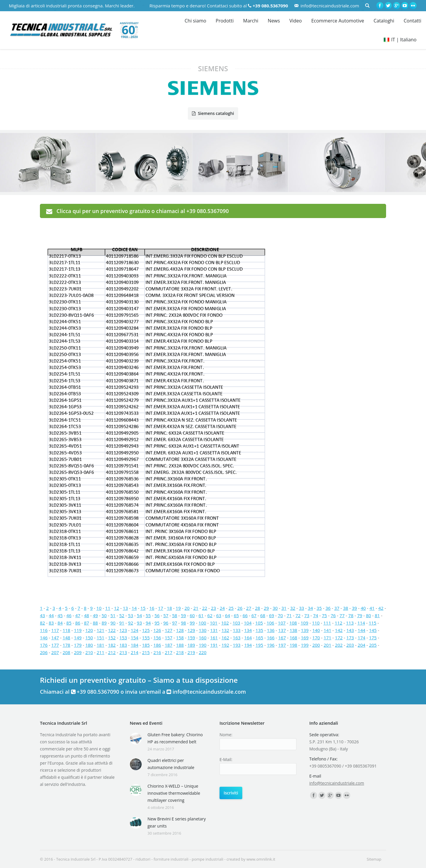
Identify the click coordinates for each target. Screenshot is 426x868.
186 (157, 645)
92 (131, 623)
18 (169, 608)
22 (205, 608)
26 (240, 608)
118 (67, 630)
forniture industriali (171, 859)
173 (350, 638)
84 (60, 623)
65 (236, 615)
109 (304, 623)
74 (316, 615)
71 (289, 615)
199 (305, 645)
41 (372, 608)
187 (169, 645)
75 (324, 615)
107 (282, 623)
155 (146, 638)
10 (99, 608)
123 (123, 630)
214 (135, 652)
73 (307, 615)
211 (101, 652)
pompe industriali (208, 859)
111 (327, 623)
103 (236, 623)
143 (350, 630)
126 (157, 630)
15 (143, 608)
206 (44, 652)
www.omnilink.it (261, 859)
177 (55, 645)
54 (139, 615)
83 (51, 623)
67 (254, 615)
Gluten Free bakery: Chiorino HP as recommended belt (175, 738)
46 (69, 615)
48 (87, 615)
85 (69, 623)
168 (293, 638)
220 (203, 652)
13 (125, 608)
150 (89, 638)
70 (280, 615)
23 (213, 608)
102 (225, 623)
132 (225, 630)
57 (166, 615)
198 (293, 645)
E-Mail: (226, 759)
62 (210, 615)
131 (214, 630)
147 (55, 638)
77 (342, 615)
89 (104, 623)
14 (134, 608)
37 (337, 608)
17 (160, 608)
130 (203, 630)
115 (372, 623)
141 (327, 630)
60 (192, 615)
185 (146, 645)
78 (351, 615)
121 (101, 630)
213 (123, 652)
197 (282, 645)
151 (101, 638)
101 (214, 623)
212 (112, 652)
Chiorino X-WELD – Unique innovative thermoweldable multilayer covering (174, 793)
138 (293, 630)
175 (373, 638)
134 (248, 630)
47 (78, 615)
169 (305, 638)
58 (175, 615)
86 (78, 623)
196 (271, 645)
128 (180, 630)
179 (78, 645)
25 (231, 608)
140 (316, 630)
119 (78, 630)
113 (350, 623)
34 (310, 608)
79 (360, 615)
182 (112, 645)
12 (116, 608)
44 (51, 615)
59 (184, 615)
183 (123, 645)
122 (112, 630)
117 (55, 630)
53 (131, 615)
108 (293, 623)
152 (112, 638)
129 (191, 630)
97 (175, 623)
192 (225, 645)
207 (55, 652)
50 (104, 615)
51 (113, 615)
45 (60, 615)
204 (362, 645)
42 (381, 608)
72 (298, 615)
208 (67, 652)
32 (293, 608)
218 (180, 652)
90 (113, 623)
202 (339, 645)
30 (275, 608)
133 (237, 630)
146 (44, 638)
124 (135, 630)
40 (363, 608)
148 (67, 638)
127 (169, 630)
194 (248, 645)
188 (180, 645)
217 (169, 652)
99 (192, 623)
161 (214, 638)
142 (339, 630)
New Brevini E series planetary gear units (177, 822)
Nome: (226, 735)
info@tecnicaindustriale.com (330, 6)
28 (258, 608)
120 (89, 630)
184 (135, 645)
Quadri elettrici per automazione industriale (171, 764)
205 (373, 645)
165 (259, 638)
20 (187, 608)
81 (377, 615)
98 (184, 623)
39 (354, 608)
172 (339, 638)
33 (302, 608)
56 (157, 615)
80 (368, 615)
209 (78, 652)
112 (338, 623)
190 (203, 645)
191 (214, 645)
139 (305, 630)
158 (180, 638)
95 (157, 623)
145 (373, 630)
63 (219, 615)
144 (362, 630)
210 (89, 652)
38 (346, 608)
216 (157, 652)
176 (44, 645)
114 (361, 623)
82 (42, 623)
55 (148, 615)
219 (191, 652)
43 (42, 615)
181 (101, 645)
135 (259, 630)
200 (316, 645)
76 (333, 615)
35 (319, 608)
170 (316, 638)
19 (178, 608)
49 (95, 615)
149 (78, 638)
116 (44, 630)
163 (237, 638)
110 (316, 623)
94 (148, 623)
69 (271, 615)
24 (222, 608)
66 (245, 615)
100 (202, 623)
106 (270, 623)
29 (266, 608)
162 (225, 638)
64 (227, 615)
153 (123, 638)
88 (95, 623)
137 (282, 630)
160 (203, 638)
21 (196, 608)
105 (259, 623)
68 (263, 615)
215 (146, 652)
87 (87, 623)
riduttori (143, 859)
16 (152, 608)
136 (271, 630)
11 (108, 608)
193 (237, 645)
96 (166, 623)
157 (169, 638)
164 (248, 638)
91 (122, 623)
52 (122, 615)
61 (201, 615)
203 (350, 645)
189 (191, 645)
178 (67, 645)
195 (259, 645)
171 (327, 638)
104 (248, 623)
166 (271, 638)
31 (284, 608)
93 (139, 623)
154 (135, 638)
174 (362, 638)
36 (328, 608)
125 (146, 630)
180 (89, 645)
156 (157, 638)
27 (249, 608)
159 (191, 638)
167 (282, 638)
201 (327, 645)
